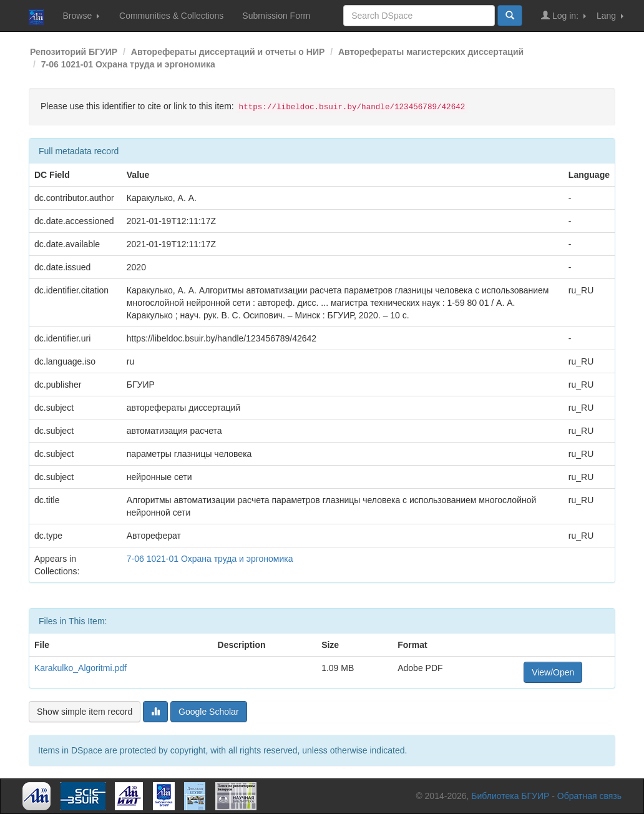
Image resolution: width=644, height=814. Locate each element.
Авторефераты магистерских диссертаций (431, 52)
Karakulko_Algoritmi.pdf (80, 668)
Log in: (563, 15)
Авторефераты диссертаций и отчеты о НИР (228, 52)
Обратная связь (589, 796)
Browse (81, 16)
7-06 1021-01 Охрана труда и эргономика (128, 64)
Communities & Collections (171, 16)
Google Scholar (209, 712)
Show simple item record (85, 712)
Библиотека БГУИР (510, 796)
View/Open (553, 672)
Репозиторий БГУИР (74, 52)
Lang (610, 16)
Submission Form (276, 16)
